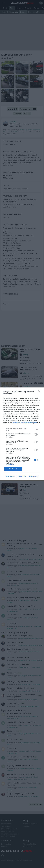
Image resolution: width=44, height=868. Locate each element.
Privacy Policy (34, 476)
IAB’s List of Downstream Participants (25, 423)
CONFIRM (13, 469)
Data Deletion (10, 476)
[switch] (36, 434)
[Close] (40, 392)
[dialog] (22, 434)
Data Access (22, 476)
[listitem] (22, 430)
